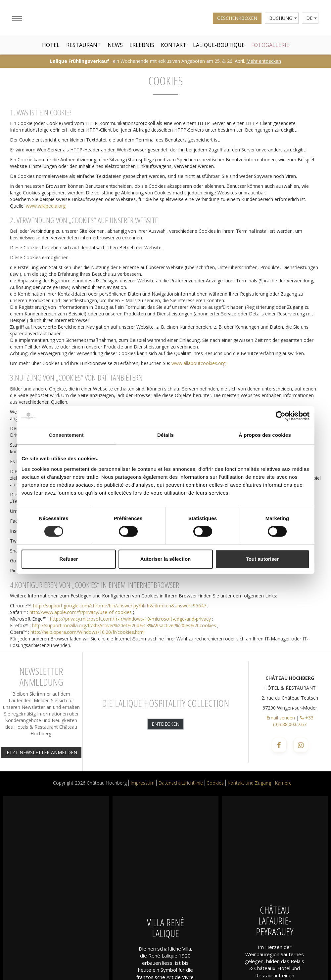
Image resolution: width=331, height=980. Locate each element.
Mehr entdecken (264, 61)
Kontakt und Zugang (249, 783)
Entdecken (165, 724)
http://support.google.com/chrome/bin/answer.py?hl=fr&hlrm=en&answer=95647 (120, 606)
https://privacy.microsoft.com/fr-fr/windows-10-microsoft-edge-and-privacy (130, 619)
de (312, 18)
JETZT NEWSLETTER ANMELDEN (41, 752)
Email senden (281, 718)
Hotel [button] (51, 45)
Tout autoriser (262, 559)
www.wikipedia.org (46, 206)
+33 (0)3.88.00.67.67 (293, 721)
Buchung (283, 18)
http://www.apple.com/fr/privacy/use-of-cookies (81, 612)
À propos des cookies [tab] (265, 435)
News (115, 45)
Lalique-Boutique (219, 45)
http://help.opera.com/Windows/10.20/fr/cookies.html (88, 632)
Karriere (283, 783)
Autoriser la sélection (166, 559)
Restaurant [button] (84, 45)
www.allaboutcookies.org (198, 363)
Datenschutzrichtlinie (181, 783)
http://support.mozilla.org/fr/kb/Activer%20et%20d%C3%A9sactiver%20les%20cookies (124, 625)
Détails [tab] (165, 435)
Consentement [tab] (66, 435)
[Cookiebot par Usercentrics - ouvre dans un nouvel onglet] (281, 416)
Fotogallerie (270, 45)
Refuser (69, 559)
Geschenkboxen (237, 18)
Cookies (215, 783)
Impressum (142, 783)
